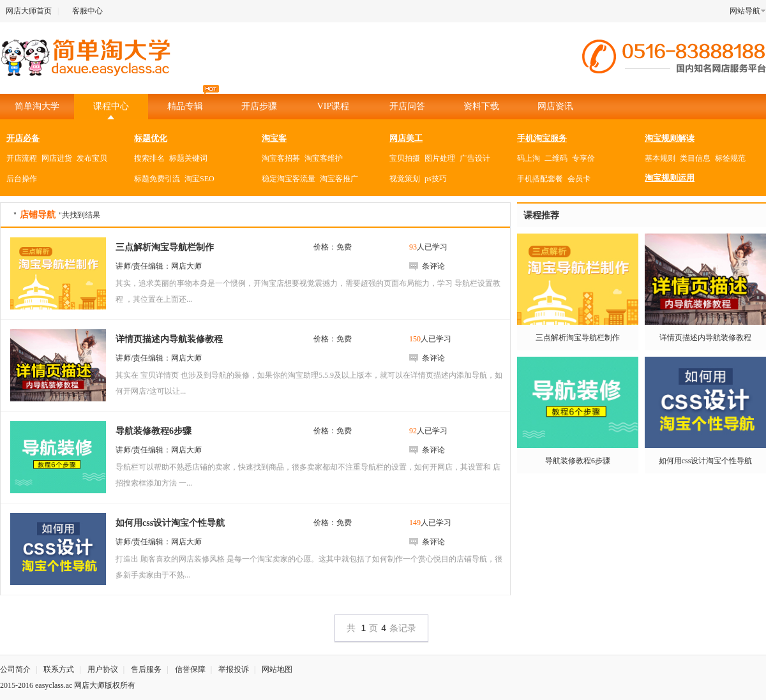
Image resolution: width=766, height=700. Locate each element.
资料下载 (481, 106)
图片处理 (440, 158)
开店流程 (22, 158)
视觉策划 (405, 179)
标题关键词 (188, 158)
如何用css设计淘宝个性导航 (706, 461)
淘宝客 (274, 138)
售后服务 (146, 669)
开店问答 (407, 106)
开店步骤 (259, 106)
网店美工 (406, 138)
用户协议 (103, 669)
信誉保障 (190, 669)
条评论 (433, 266)
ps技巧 (436, 179)
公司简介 (15, 669)
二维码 (556, 158)
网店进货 (57, 158)
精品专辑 (193, 102)
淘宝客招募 (281, 158)
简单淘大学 (37, 106)
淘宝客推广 (339, 179)
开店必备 (23, 138)
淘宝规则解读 (670, 138)
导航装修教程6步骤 (578, 461)
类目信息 (695, 158)
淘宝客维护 (324, 158)
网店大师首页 (29, 11)
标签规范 (730, 158)
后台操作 (22, 179)
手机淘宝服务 (542, 138)
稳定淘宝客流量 (289, 179)
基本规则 (660, 158)
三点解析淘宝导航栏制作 (578, 338)
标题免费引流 (157, 179)
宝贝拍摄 (405, 158)
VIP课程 (334, 106)
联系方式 (59, 669)
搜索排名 (149, 158)
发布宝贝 (92, 158)
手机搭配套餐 (540, 179)
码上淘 (529, 158)
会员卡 (579, 179)
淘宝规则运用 (670, 178)
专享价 (583, 158)
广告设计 (475, 158)
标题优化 (151, 138)
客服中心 (87, 11)
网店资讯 (555, 106)
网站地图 (277, 669)
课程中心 (111, 106)
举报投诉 (234, 669)
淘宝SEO (199, 179)
